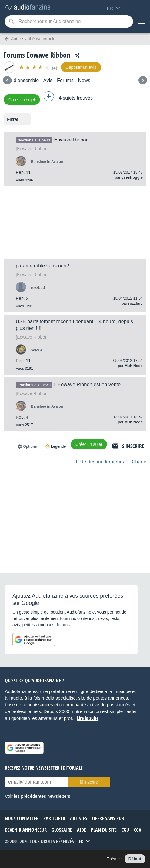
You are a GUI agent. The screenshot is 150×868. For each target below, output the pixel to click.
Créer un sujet (22, 100)
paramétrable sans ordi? (42, 266)
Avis (48, 80)
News (84, 80)
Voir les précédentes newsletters (38, 796)
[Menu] (142, 22)
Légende (58, 446)
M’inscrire (89, 782)
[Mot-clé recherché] (69, 22)
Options (30, 446)
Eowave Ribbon (71, 140)
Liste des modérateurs (100, 462)
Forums (65, 80)
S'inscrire (133, 446)
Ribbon (32, 149)
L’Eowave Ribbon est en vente (87, 384)
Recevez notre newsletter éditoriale (44, 768)
